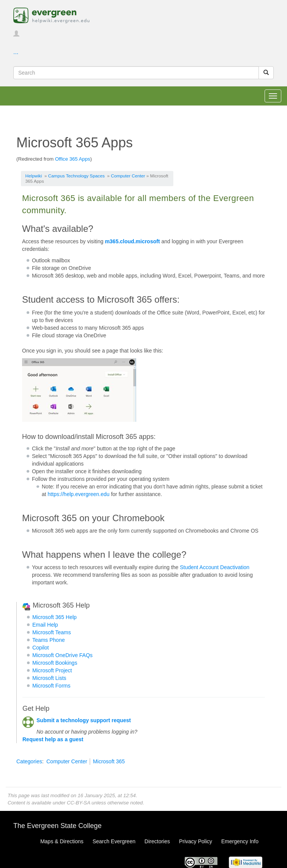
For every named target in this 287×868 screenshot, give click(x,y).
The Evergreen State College (57, 826)
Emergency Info (240, 841)
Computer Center (128, 176)
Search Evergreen (114, 841)
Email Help (45, 625)
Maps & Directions (62, 841)
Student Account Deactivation (215, 567)
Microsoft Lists (49, 678)
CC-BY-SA (78, 803)
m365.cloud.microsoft (132, 241)
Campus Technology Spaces (77, 176)
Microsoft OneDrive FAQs (63, 655)
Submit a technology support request (84, 720)
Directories (157, 841)
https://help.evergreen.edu (78, 494)
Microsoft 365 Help (55, 617)
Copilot (41, 648)
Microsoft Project (52, 670)
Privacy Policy (196, 841)
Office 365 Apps (73, 159)
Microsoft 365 (109, 761)
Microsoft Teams (52, 632)
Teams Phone (49, 640)
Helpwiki (34, 176)
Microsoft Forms (51, 686)
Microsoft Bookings (55, 663)
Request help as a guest (53, 739)
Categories (29, 761)
